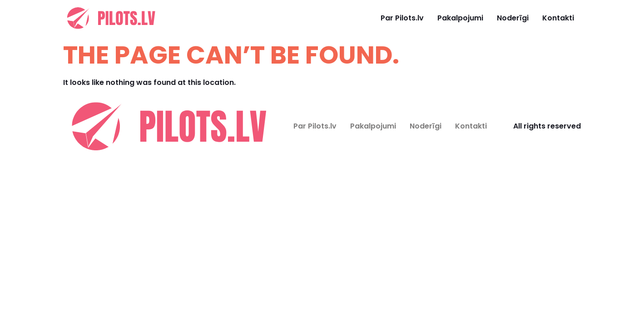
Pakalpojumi (460, 18)
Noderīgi (513, 18)
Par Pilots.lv (402, 18)
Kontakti (558, 18)
